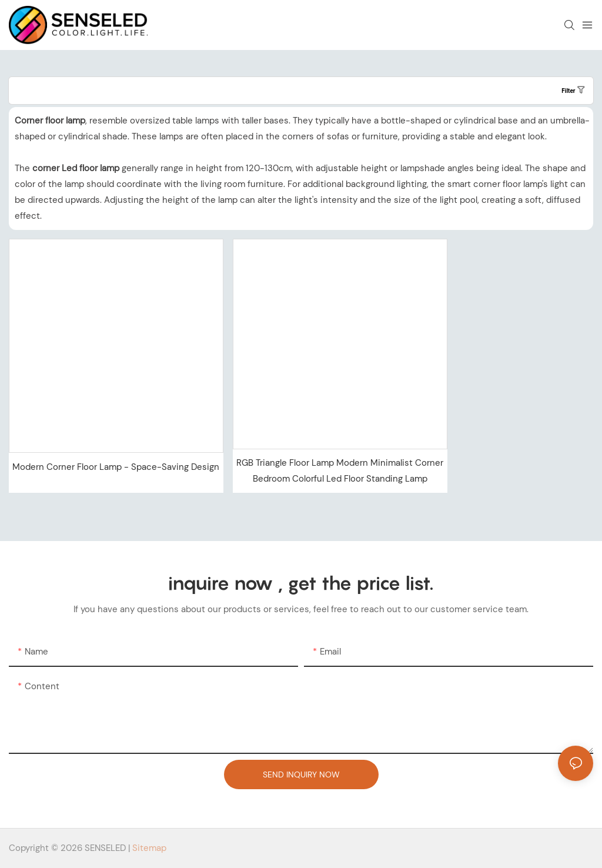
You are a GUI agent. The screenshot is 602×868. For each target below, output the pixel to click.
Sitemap (149, 848)
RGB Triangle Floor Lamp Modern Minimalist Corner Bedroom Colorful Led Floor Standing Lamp (340, 471)
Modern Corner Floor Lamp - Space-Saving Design (116, 467)
